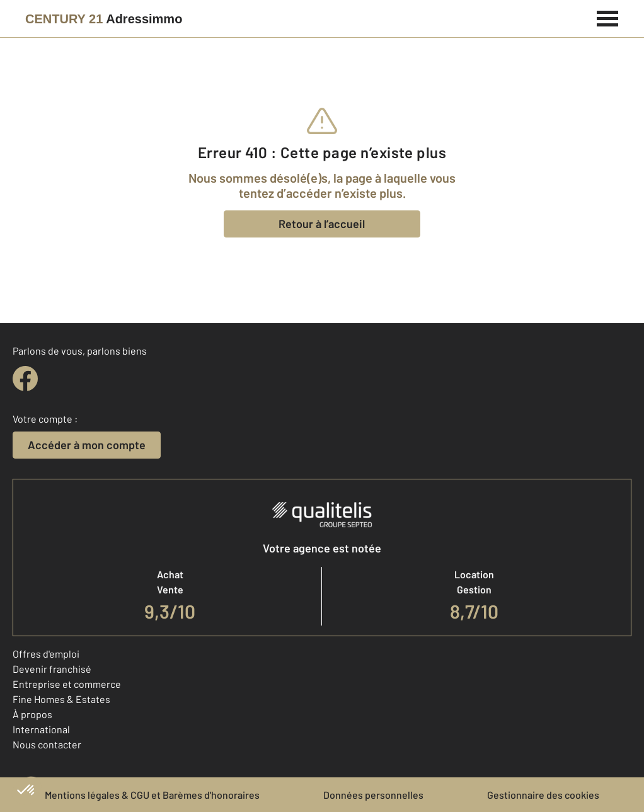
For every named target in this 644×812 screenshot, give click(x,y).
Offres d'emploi (46, 654)
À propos (32, 714)
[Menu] (608, 17)
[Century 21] (104, 19)
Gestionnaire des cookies (543, 795)
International (41, 729)
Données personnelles (373, 795)
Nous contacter (47, 744)
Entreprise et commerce (67, 684)
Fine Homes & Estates (61, 699)
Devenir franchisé (52, 669)
